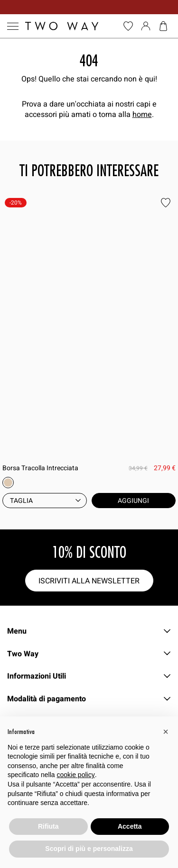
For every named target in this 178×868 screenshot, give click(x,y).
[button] (166, 732)
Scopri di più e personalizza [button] (89, 849)
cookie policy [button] (76, 775)
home (142, 114)
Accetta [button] (130, 826)
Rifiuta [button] (48, 826)
